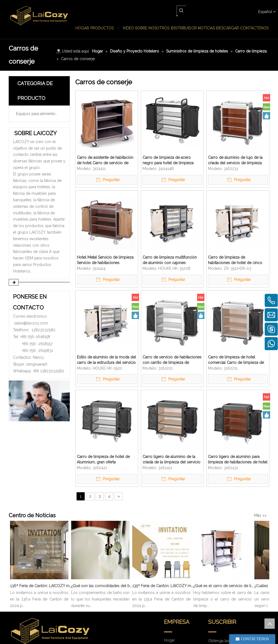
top (270, 624)
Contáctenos (175, 617)
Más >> (260, 515)
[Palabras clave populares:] (181, 10)
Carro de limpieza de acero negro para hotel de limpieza (168, 160)
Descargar (173, 595)
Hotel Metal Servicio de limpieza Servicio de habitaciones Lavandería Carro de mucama (105, 260)
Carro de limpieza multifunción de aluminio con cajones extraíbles (170, 260)
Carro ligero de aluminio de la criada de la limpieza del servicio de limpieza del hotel (171, 460)
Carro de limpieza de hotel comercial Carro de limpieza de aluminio (236, 360)
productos (173, 564)
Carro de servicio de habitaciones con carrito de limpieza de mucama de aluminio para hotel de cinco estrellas (172, 360)
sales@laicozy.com (31, 323)
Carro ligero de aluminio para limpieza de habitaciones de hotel (238, 459)
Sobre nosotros (178, 572)
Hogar (169, 556)
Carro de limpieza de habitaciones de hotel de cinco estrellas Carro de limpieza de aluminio (235, 260)
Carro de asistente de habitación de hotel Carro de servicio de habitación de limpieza (105, 160)
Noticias (171, 579)
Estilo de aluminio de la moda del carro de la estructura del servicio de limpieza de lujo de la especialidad (106, 360)
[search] (222, 574)
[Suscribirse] (253, 574)
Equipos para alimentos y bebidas (41, 114)
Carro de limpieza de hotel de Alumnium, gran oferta (103, 459)
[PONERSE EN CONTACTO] (39, 401)
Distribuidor (174, 587)
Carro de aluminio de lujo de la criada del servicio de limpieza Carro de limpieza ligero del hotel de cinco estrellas (235, 160)
